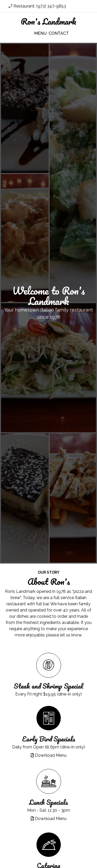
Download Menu (49, 755)
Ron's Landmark (48, 22)
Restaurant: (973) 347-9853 (37, 6)
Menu (40, 33)
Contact (57, 33)
